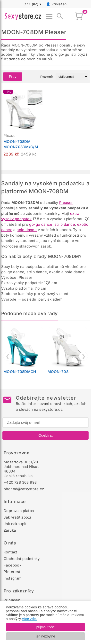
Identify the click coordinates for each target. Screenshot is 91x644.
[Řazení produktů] (72, 77)
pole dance (27, 230)
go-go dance (41, 224)
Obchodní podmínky (22, 559)
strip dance (65, 224)
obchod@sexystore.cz (24, 489)
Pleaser (66, 203)
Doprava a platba (19, 511)
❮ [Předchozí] (8, 356)
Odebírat (45, 435)
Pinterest (12, 572)
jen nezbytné (45, 636)
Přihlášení (59, 4)
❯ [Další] (84, 356)
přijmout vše (45, 627)
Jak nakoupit (15, 524)
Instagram (13, 578)
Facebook (12, 565)
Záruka (10, 530)
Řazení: (47, 77)
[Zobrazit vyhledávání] (58, 16)
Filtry (13, 77)
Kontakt (10, 552)
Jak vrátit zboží (17, 517)
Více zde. (29, 619)
